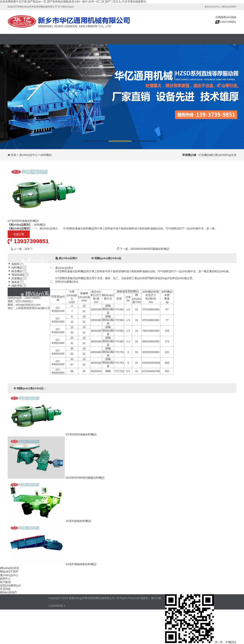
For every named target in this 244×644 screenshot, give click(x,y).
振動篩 (15, 264)
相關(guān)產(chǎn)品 (106, 258)
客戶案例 (5, 582)
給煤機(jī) (17, 278)
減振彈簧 (17, 286)
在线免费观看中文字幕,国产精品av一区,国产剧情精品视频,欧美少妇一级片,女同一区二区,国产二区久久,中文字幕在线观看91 (73, 2)
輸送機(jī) (17, 271)
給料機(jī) (46, 155)
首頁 (14, 155)
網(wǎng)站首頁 (17, 39)
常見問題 (5, 589)
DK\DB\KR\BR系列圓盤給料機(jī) (150, 249)
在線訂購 (19, 234)
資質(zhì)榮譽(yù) (10, 586)
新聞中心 (5, 579)
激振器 (15, 282)
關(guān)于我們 (9, 571)
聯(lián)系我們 (229, 7)
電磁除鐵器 (18, 275)
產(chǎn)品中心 (212, 7)
